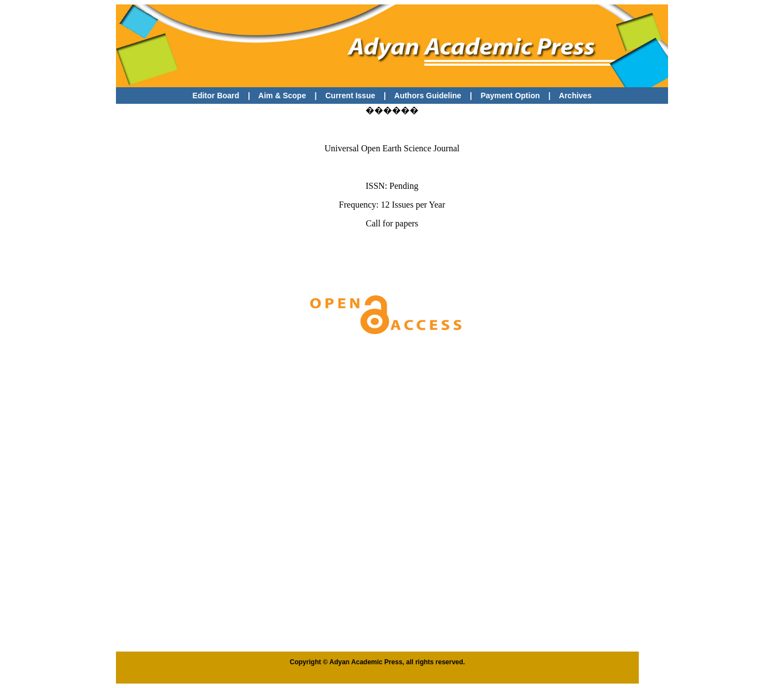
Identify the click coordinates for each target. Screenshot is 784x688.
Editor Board (216, 96)
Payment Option (510, 96)
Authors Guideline (428, 96)
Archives (575, 96)
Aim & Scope (282, 96)
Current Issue (351, 96)
